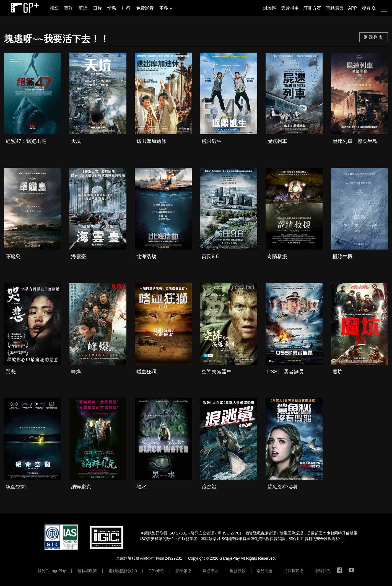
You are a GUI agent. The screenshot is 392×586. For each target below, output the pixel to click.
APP (353, 8)
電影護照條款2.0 (123, 571)
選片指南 (290, 8)
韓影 (54, 8)
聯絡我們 (323, 571)
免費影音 (145, 8)
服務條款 (238, 571)
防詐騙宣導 (294, 571)
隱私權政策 (87, 571)
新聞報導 (183, 571)
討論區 (270, 8)
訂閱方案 (312, 8)
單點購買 (335, 8)
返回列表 (373, 37)
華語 (83, 8)
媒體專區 (211, 571)
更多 (166, 8)
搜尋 (369, 8)
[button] (386, 9)
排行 (126, 8)
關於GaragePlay (52, 571)
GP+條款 (156, 571)
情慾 (112, 8)
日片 (97, 8)
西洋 (69, 8)
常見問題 (264, 571)
